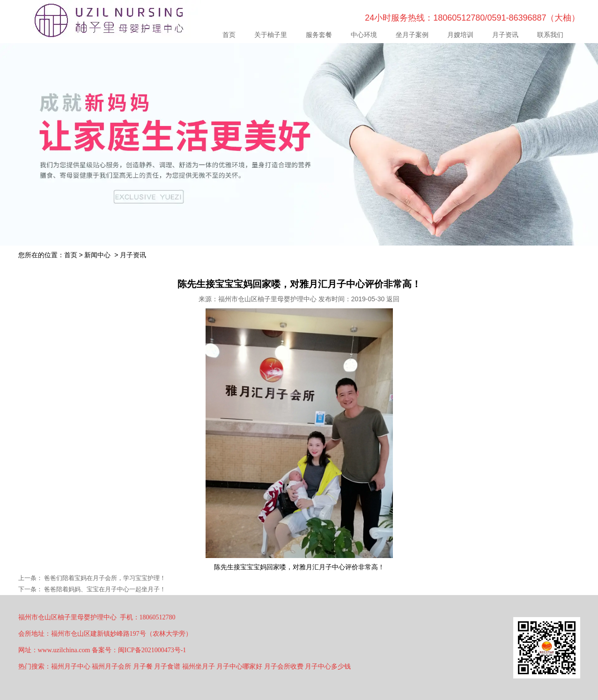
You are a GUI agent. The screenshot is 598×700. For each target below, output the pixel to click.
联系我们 (550, 35)
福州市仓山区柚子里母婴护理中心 (267, 299)
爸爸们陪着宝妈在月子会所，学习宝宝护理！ (104, 578)
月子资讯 (505, 35)
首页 (229, 35)
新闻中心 (97, 255)
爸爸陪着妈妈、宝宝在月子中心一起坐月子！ (104, 589)
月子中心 (332, 567)
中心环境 (364, 35)
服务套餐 (319, 35)
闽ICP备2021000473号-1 (152, 650)
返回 (393, 299)
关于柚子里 (271, 35)
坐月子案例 (412, 35)
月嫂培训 (460, 35)
